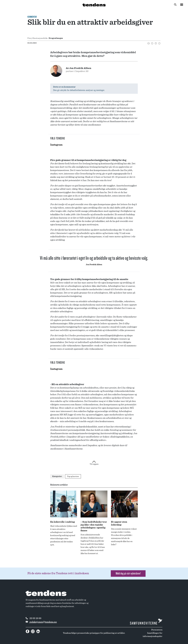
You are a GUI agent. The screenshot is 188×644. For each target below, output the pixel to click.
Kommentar (32, 17)
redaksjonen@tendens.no (41, 622)
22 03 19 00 (33, 618)
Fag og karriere (73, 476)
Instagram (56, 145)
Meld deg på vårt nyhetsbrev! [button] (128, 573)
